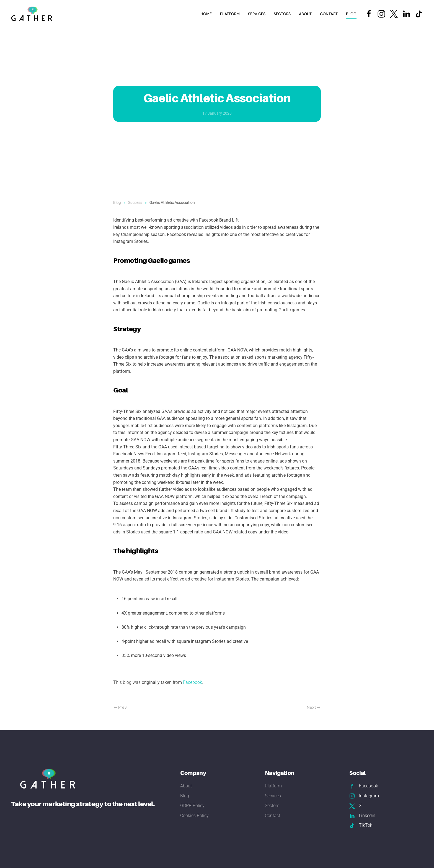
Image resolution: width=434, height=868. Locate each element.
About (305, 14)
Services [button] (257, 14)
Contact (329, 14)
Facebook (193, 682)
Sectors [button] (282, 14)
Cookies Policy (194, 816)
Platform (230, 14)
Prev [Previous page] (120, 707)
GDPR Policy (192, 806)
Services (273, 796)
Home (206, 14)
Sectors (272, 806)
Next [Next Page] (313, 707)
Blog (351, 14)
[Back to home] (33, 14)
